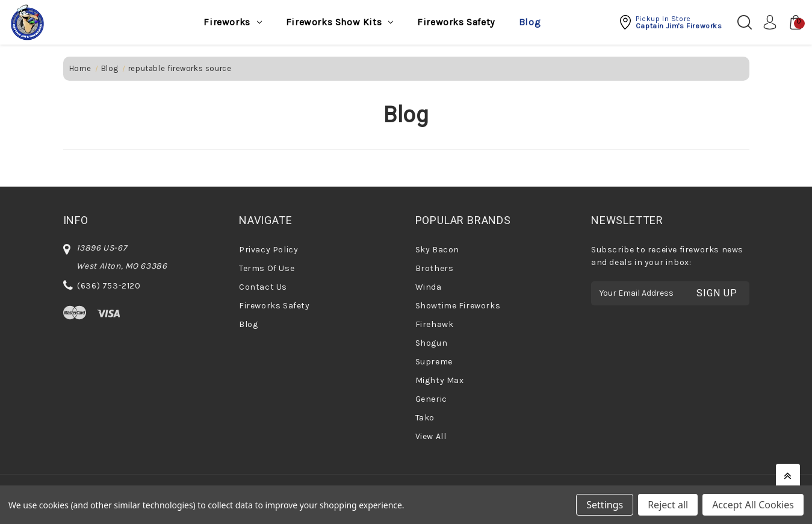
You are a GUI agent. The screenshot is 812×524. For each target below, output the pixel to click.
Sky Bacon (437, 250)
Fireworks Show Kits (339, 22)
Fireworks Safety (456, 22)
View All (431, 436)
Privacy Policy (268, 250)
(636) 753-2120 (109, 286)
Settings (605, 505)
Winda (429, 287)
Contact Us (263, 287)
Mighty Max (440, 380)
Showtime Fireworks (458, 306)
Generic (431, 399)
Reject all (668, 505)
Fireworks (232, 22)
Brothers (435, 268)
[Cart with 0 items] (792, 22)
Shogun (432, 343)
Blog (530, 22)
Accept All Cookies (753, 505)
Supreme (434, 362)
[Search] (745, 22)
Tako (425, 418)
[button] (670, 22)
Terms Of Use (267, 268)
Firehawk (435, 324)
